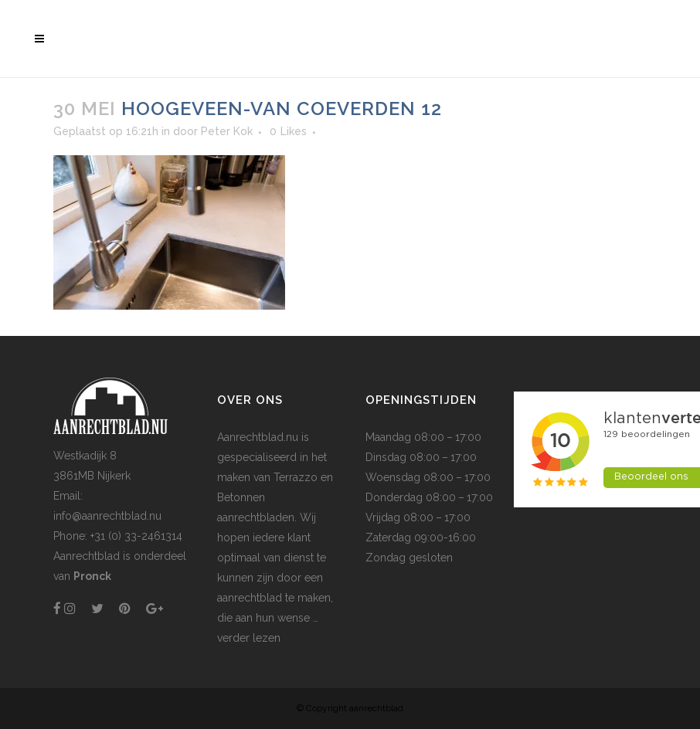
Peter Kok (227, 131)
